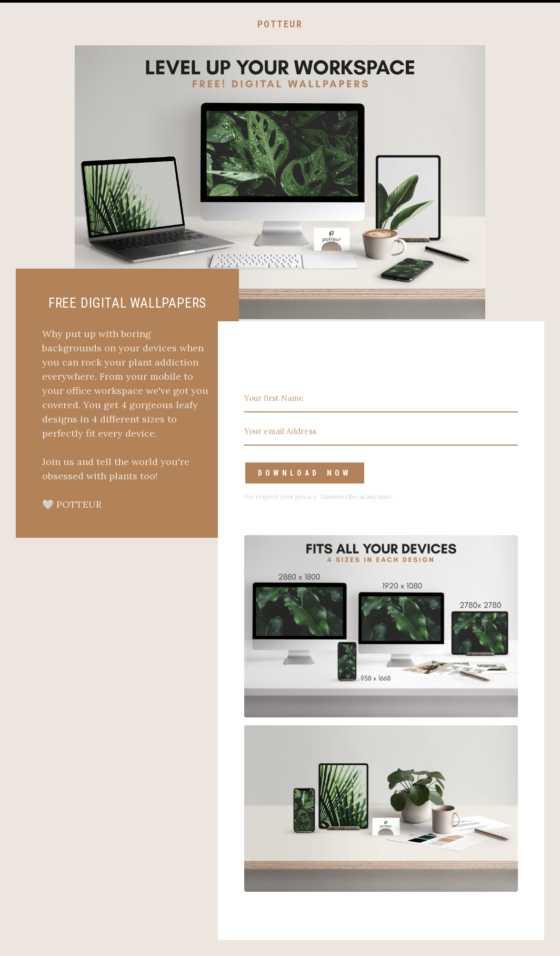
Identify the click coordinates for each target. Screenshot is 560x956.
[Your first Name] (381, 398)
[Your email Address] (381, 432)
